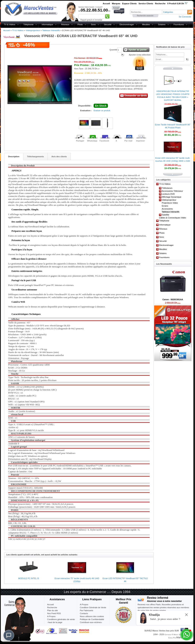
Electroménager (127, 24)
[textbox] (146, 12)
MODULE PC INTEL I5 (29, 578)
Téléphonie (28, 24)
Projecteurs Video (170, 203)
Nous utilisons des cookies (92, 616)
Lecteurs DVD (168, 194)
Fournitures (179, 24)
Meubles (146, 24)
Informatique (47, 24)
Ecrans (165, 206)
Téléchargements (35, 157)
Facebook (104, 141)
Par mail (128, 141)
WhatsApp (92, 141)
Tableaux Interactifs (51, 30)
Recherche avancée (145, 16)
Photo (80, 24)
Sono (93, 24)
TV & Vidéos (10, 24)
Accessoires (167, 209)
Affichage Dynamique (172, 197)
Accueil (7, 30)
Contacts (84, 613)
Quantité (113, 50)
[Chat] (9, 635)
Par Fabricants (87, 610)
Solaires (162, 24)
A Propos (84, 605)
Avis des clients (59, 157)
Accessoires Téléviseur (172, 191)
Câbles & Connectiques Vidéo (173, 218)
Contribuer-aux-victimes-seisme (91, 624)
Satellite (166, 215)
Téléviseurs (167, 188)
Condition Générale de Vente (93, 607)
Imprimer (140, 141)
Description (14, 157)
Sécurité (108, 24)
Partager (80, 141)
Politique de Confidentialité (92, 619)
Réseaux (65, 24)
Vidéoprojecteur (33, 30)
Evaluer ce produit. (102, 111)
